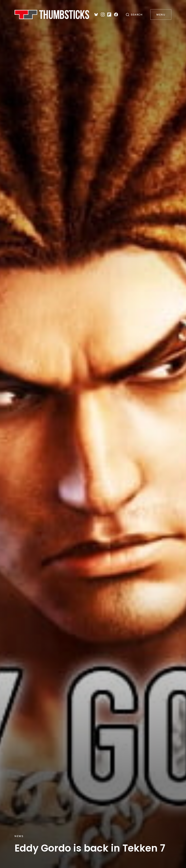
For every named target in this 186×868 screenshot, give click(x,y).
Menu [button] (161, 15)
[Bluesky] (96, 15)
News (19, 836)
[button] (134, 15)
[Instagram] (103, 15)
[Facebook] (116, 15)
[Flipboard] (109, 15)
